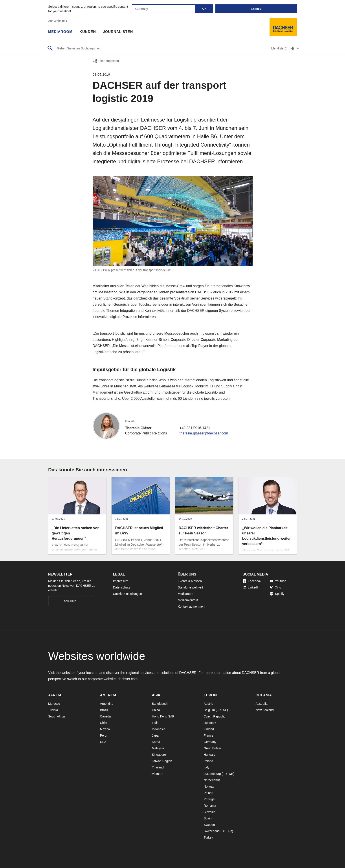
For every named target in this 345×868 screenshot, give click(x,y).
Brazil (104, 710)
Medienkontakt (188, 600)
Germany (210, 742)
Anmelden (70, 601)
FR (219, 710)
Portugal (209, 799)
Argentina (107, 704)
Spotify (277, 594)
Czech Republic (215, 716)
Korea (156, 742)
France (209, 735)
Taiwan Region (162, 761)
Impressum (121, 581)
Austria (209, 704)
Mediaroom (60, 32)
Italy (207, 767)
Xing (275, 587)
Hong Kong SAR (163, 716)
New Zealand (265, 710)
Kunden (88, 32)
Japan (156, 735)
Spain (208, 818)
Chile (104, 723)
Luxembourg (212, 774)
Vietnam (157, 774)
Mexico (105, 729)
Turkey (208, 837)
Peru (103, 735)
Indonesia (159, 729)
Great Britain (212, 748)
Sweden (209, 825)
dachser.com (128, 679)
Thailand (158, 767)
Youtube (278, 581)
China (156, 710)
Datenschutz (122, 587)
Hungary (210, 755)
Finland (209, 729)
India (155, 723)
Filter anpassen (106, 61)
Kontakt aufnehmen (191, 607)
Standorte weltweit (190, 587)
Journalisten (118, 32)
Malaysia (158, 748)
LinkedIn (251, 587)
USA (103, 742)
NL (225, 710)
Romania (210, 806)
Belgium (209, 710)
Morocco (54, 704)
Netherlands (212, 780)
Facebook (252, 581)
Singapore (159, 755)
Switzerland (212, 831)
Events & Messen (190, 581)
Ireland (208, 761)
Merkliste (279, 48)
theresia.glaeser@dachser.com (204, 433)
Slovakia (210, 812)
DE (231, 774)
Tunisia (53, 710)
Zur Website (58, 21)
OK (205, 9)
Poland (209, 793)
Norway (209, 786)
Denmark (210, 723)
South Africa (57, 716)
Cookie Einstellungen (128, 594)
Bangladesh (160, 704)
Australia (261, 704)
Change (256, 9)
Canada (106, 716)
